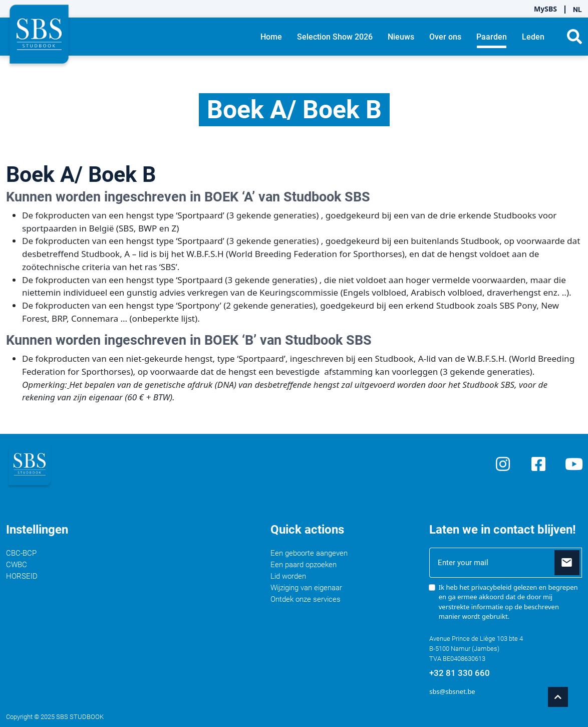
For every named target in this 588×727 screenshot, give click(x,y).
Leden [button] (533, 37)
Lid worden (288, 576)
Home (271, 37)
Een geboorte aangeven (309, 553)
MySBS (545, 9)
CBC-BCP (21, 553)
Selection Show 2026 (335, 37)
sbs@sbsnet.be (452, 691)
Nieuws (401, 37)
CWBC (17, 565)
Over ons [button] (445, 37)
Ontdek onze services (306, 599)
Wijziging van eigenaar (306, 588)
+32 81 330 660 (460, 673)
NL (577, 10)
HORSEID (22, 576)
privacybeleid (492, 587)
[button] (574, 37)
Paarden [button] (492, 37)
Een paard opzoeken (304, 565)
